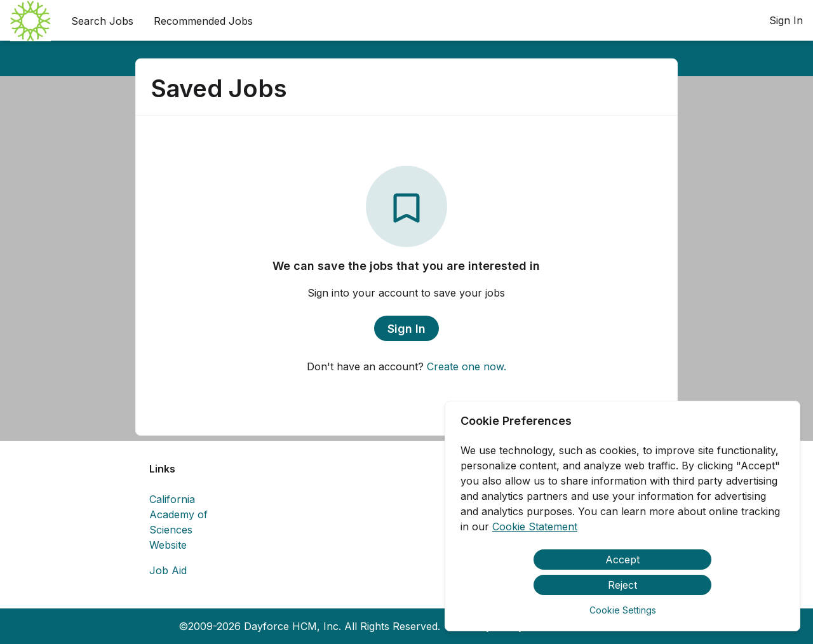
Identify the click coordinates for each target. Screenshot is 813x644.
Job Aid (168, 570)
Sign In (786, 20)
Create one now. (467, 366)
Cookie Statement (535, 527)
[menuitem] (30, 21)
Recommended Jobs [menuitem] (203, 21)
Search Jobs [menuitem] (102, 21)
